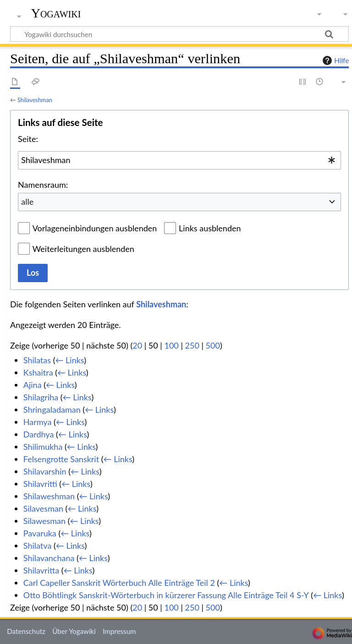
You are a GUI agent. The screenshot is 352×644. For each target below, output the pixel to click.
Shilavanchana (49, 558)
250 (192, 345)
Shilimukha (43, 447)
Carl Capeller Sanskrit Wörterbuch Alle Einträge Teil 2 (119, 583)
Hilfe (335, 60)
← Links (69, 360)
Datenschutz (26, 631)
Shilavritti (40, 484)
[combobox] (179, 160)
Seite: (28, 139)
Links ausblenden (210, 228)
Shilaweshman (49, 496)
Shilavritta (41, 570)
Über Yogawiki (74, 631)
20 (137, 345)
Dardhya (39, 434)
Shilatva (38, 546)
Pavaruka (40, 533)
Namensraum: (43, 185)
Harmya (38, 422)
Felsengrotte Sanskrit (61, 459)
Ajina (33, 385)
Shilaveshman (35, 100)
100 (171, 345)
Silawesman (44, 521)
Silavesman (43, 508)
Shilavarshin (45, 471)
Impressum (119, 631)
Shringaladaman (52, 409)
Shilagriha (41, 397)
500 (213, 345)
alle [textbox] (27, 202)
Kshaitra (38, 372)
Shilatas (37, 360)
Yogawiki (56, 13)
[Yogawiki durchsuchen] (179, 34)
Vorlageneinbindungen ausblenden (95, 228)
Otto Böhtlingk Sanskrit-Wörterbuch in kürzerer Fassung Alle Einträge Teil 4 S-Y (166, 595)
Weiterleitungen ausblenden (83, 249)
